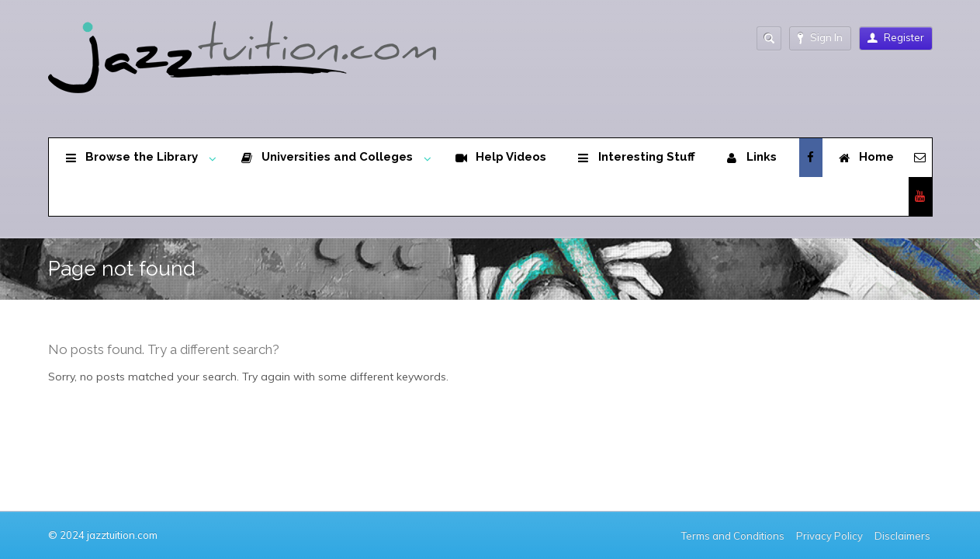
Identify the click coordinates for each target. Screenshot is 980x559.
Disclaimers (904, 536)
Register (896, 37)
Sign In (820, 38)
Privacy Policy (829, 536)
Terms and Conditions (733, 536)
